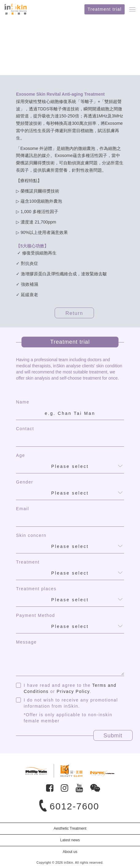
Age (20, 455)
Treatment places (36, 589)
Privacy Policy (73, 691)
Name (23, 402)
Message (26, 642)
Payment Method (35, 615)
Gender (25, 482)
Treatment (28, 562)
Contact (25, 429)
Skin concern (31, 535)
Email (23, 509)
